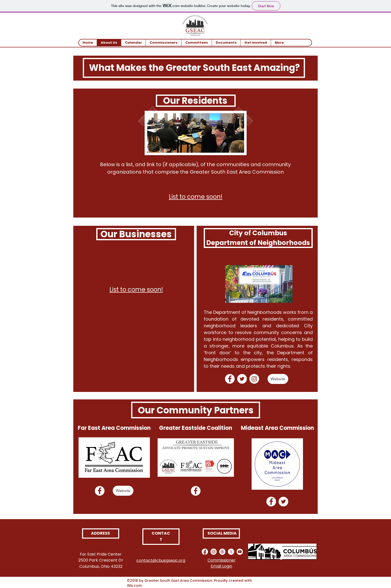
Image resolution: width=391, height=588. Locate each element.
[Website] (278, 379)
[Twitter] (242, 379)
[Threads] (222, 552)
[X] (231, 552)
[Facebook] (230, 379)
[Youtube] (240, 552)
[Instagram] (254, 379)
